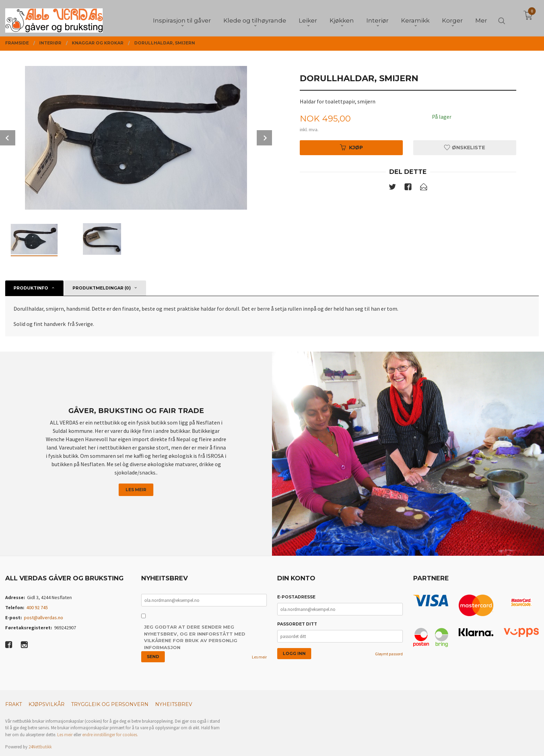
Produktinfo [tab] (31, 288)
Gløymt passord (389, 654)
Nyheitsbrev (174, 704)
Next (264, 138)
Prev (8, 138)
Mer (481, 18)
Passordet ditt (297, 624)
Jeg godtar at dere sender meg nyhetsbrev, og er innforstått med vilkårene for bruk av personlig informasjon (195, 637)
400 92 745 (37, 607)
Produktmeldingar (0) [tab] (102, 288)
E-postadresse (296, 597)
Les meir (136, 490)
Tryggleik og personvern (110, 704)
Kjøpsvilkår (46, 704)
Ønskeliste (465, 148)
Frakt (14, 704)
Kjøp (351, 148)
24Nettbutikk (40, 747)
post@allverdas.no (44, 618)
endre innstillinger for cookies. (110, 735)
